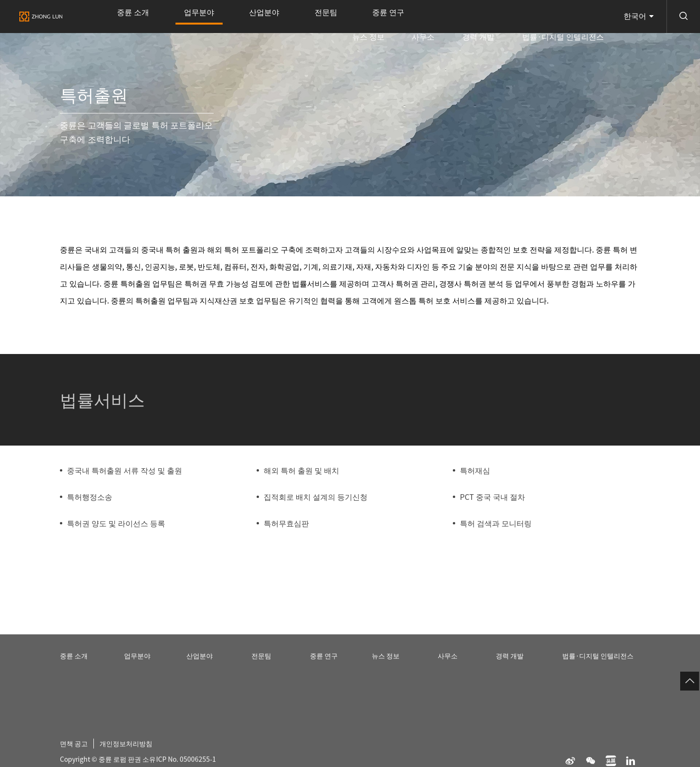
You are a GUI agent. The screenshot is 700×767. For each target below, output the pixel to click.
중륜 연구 (313, 17)
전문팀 (267, 17)
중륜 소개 (125, 17)
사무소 (465, 17)
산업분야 (223, 17)
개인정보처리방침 (134, 752)
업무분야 (174, 23)
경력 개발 (503, 17)
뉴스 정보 (427, 17)
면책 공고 (76, 752)
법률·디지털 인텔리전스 (571, 17)
